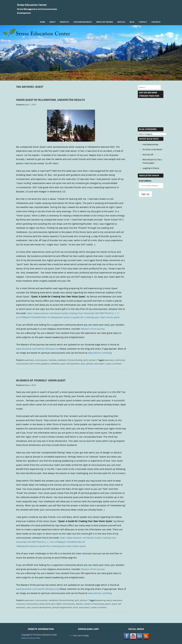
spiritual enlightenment (62, 607)
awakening (101, 600)
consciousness (41, 360)
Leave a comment (114, 364)
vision (75, 607)
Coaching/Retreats (83, 22)
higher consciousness (66, 604)
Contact (143, 22)
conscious (20, 604)
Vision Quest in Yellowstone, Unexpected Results (50, 100)
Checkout (156, 22)
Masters (80, 604)
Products (64, 22)
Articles (121, 22)
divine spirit (50, 604)
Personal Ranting (75, 360)
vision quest (99, 364)
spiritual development (41, 607)
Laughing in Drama (151, 168)
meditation (62, 360)
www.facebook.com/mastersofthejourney (37, 349)
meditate (52, 360)
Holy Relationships (150, 144)
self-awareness (73, 364)
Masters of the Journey (93, 329)
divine (42, 604)
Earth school (35, 364)
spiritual (92, 360)
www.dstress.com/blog (100, 353)
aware (109, 600)
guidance (45, 364)
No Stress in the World (152, 149)
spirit (85, 360)
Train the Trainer (104, 22)
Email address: (145, 181)
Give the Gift (148, 155)
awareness (29, 360)
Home (42, 22)
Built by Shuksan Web (31, 638)
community (120, 360)
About (52, 22)
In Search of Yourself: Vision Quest (41, 380)
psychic (108, 604)
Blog (132, 22)
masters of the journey (94, 604)
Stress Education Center (32, 5)
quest (63, 364)
